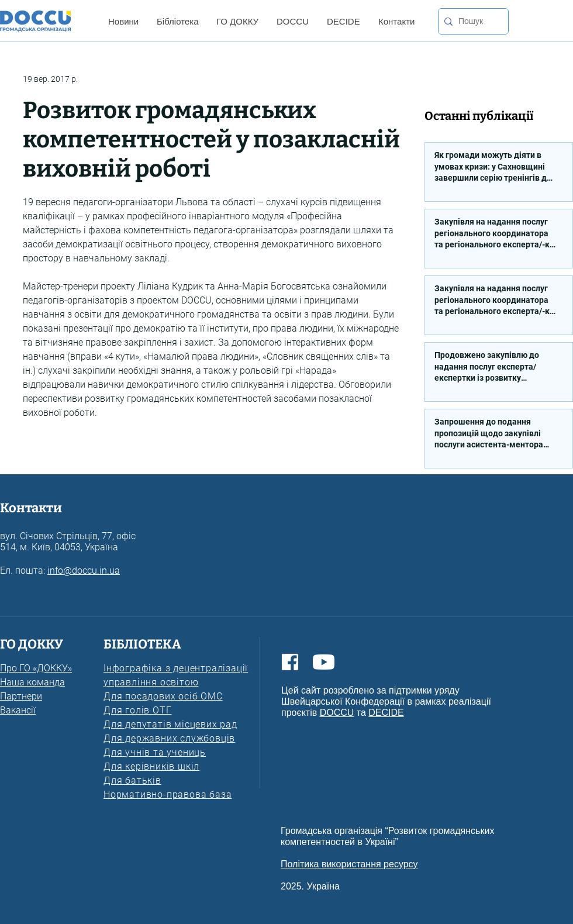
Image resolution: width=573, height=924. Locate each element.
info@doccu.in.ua (84, 570)
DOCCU (337, 713)
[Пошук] (471, 21)
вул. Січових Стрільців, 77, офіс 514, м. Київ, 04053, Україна (68, 542)
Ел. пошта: (24, 570)
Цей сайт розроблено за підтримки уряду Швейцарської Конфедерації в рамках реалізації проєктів (386, 701)
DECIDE (386, 713)
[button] (123, 21)
